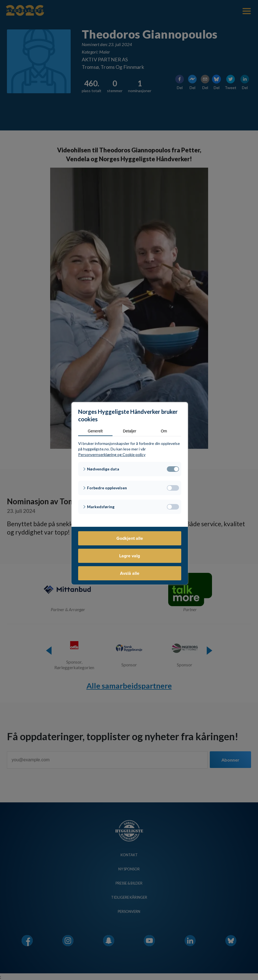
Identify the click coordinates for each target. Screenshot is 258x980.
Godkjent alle (130, 538)
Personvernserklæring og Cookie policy (112, 454)
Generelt (95, 431)
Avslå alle (130, 573)
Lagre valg (130, 556)
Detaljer (129, 431)
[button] (130, 469)
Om (164, 431)
